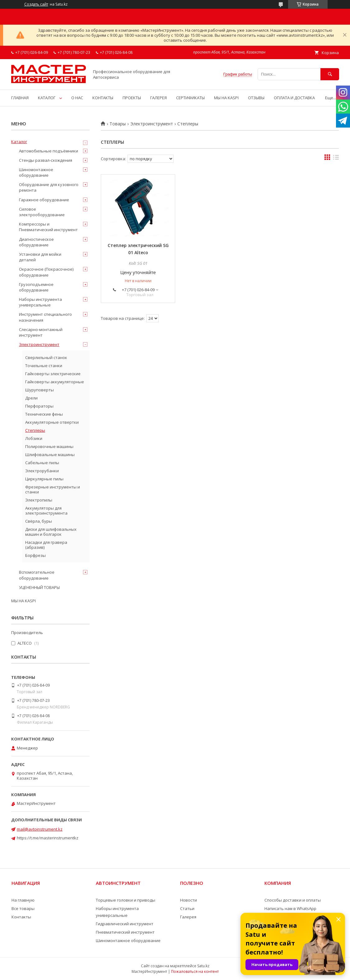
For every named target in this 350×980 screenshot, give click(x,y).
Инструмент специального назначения (45, 317)
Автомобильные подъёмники (49, 151)
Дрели (31, 398)
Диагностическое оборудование (36, 242)
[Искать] (330, 74)
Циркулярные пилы (44, 479)
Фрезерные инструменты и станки (53, 489)
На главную (23, 900)
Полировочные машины (49, 446)
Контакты (21, 917)
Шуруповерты (40, 390)
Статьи (187, 908)
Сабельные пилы (42, 463)
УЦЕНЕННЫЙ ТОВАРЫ (39, 587)
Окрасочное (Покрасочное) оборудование (46, 272)
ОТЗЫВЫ (256, 98)
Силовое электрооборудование (42, 212)
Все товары (23, 908)
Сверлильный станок (46, 357)
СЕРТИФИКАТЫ (190, 98)
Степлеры (35, 430)
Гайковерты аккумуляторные (55, 382)
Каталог (19, 142)
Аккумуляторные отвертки (52, 422)
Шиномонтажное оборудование (36, 172)
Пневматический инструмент (125, 932)
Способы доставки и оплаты (293, 900)
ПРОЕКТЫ (132, 98)
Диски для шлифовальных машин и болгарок (51, 532)
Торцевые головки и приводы (126, 900)
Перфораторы (39, 406)
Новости (189, 900)
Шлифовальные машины (50, 455)
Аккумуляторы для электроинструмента (46, 511)
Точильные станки (44, 366)
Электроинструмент (152, 124)
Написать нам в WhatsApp (290, 908)
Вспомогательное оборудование (37, 575)
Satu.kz (203, 966)
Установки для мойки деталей (40, 257)
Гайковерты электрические (53, 374)
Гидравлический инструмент (125, 924)
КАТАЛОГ (47, 98)
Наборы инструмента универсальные (40, 302)
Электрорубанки (42, 471)
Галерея (188, 917)
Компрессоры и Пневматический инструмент (48, 227)
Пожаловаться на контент (195, 971)
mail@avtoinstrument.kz (40, 829)
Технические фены (44, 414)
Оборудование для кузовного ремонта (49, 187)
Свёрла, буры (39, 521)
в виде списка (336, 159)
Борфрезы (35, 555)
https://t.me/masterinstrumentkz (48, 838)
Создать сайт (36, 4)
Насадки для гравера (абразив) (46, 545)
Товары (118, 124)
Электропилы (39, 500)
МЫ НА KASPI (226, 98)
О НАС (77, 98)
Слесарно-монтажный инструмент (41, 332)
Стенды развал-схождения (46, 160)
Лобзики (34, 438)
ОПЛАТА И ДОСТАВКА (294, 98)
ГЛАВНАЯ (20, 98)
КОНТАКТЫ (103, 98)
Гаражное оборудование (44, 200)
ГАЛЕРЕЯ (159, 98)
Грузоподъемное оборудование (36, 287)
